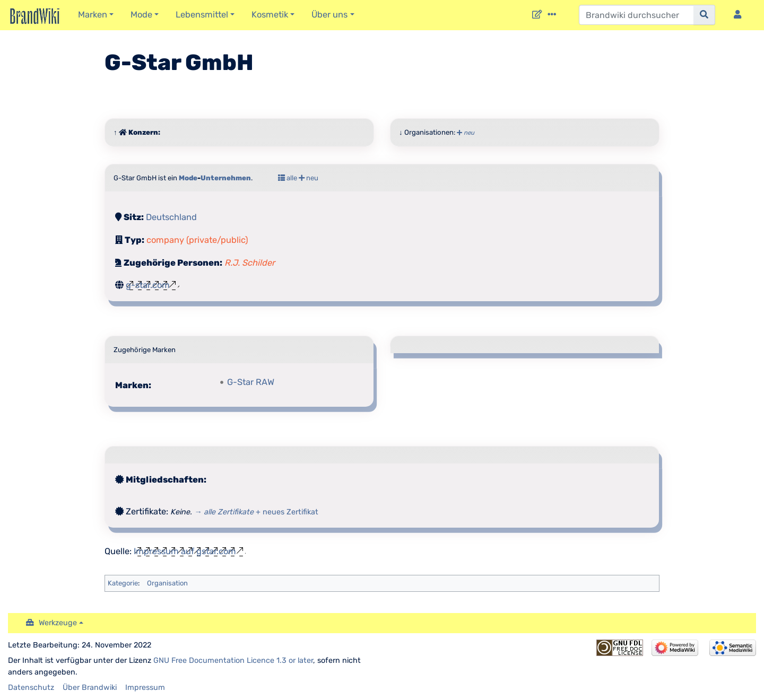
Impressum (145, 688)
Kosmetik (270, 15)
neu (466, 133)
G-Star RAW (251, 382)
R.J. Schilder (250, 263)
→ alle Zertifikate (224, 512)
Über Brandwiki (90, 688)
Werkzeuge (58, 623)
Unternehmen (226, 178)
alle (288, 178)
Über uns (329, 15)
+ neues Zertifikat (287, 512)
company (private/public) (197, 240)
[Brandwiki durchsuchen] (636, 15)
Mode (141, 15)
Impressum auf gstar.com (185, 551)
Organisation (167, 583)
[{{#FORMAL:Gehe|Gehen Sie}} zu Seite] (704, 15)
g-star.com (148, 285)
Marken (93, 15)
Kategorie (123, 583)
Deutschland (171, 217)
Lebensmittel (202, 15)
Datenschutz (31, 688)
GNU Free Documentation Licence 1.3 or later (233, 660)
